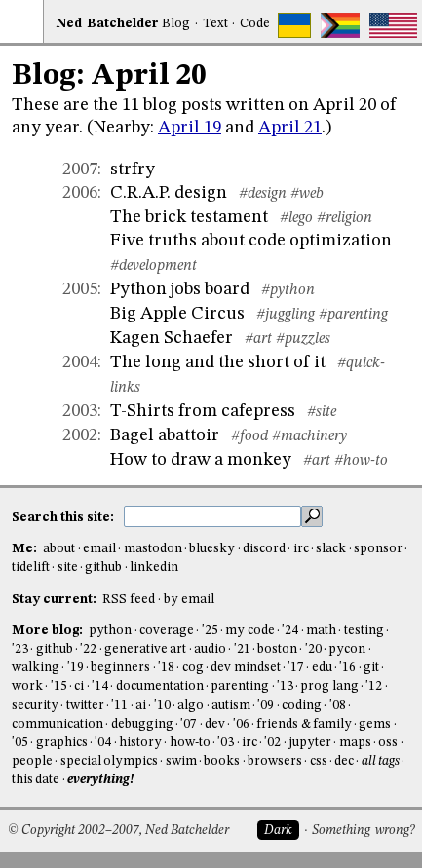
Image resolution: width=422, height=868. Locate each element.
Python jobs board (180, 289)
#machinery (309, 436)
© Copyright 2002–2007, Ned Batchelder (118, 830)
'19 (76, 668)
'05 (20, 743)
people (32, 761)
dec (344, 761)
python (110, 631)
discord (264, 549)
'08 (338, 706)
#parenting (353, 315)
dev (215, 724)
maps (355, 743)
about (59, 549)
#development (153, 266)
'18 (166, 668)
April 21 (290, 128)
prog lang (329, 686)
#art (258, 339)
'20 (313, 649)
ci (79, 686)
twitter (85, 706)
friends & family (304, 724)
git (371, 668)
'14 (100, 686)
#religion (345, 218)
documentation (160, 686)
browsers (275, 761)
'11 (119, 706)
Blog (176, 24)
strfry (133, 170)
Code (255, 24)
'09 (266, 706)
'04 (103, 743)
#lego (296, 218)
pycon (347, 649)
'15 (59, 686)
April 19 (190, 128)
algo (191, 706)
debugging (142, 724)
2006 (80, 193)
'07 (189, 724)
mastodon (153, 549)
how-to (190, 743)
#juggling (286, 315)
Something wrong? (363, 830)
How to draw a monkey (201, 460)
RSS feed (129, 600)
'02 (272, 743)
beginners (120, 668)
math (321, 631)
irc (301, 549)
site (68, 567)
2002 (80, 435)
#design (263, 194)
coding (302, 706)
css (319, 761)
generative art (145, 649)
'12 (374, 686)
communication (58, 724)
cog (193, 668)
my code (249, 631)
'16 (347, 668)
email (99, 549)
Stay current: (56, 600)
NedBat (107, 24)
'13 (285, 686)
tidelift (31, 567)
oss (388, 743)
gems (375, 724)
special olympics (109, 761)
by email (189, 600)
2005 (80, 289)
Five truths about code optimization (251, 241)
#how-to (361, 461)
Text (215, 24)
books (222, 761)
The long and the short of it (218, 362)
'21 (242, 649)
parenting (240, 686)
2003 (80, 411)
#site (322, 412)
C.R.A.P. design (169, 193)
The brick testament (189, 217)
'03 (226, 743)
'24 (290, 631)
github (103, 567)
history (140, 743)
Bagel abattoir (165, 435)
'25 (210, 631)
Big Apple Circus (177, 314)
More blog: (49, 631)
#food (249, 436)
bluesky (212, 549)
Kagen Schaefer (172, 338)
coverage (167, 631)
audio (210, 649)
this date (36, 780)
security (35, 706)
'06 (241, 724)
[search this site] (212, 516)
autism (231, 706)
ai (141, 706)
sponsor (378, 549)
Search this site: (64, 517)
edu (322, 668)
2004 (80, 362)
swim (181, 761)
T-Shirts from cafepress (203, 411)
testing (364, 631)
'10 (162, 706)
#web (307, 194)
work (27, 686)
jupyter (310, 743)
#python (288, 290)
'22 (88, 649)
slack (331, 549)
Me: (26, 549)
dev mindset (245, 668)
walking (36, 668)
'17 (296, 668)
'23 (20, 649)
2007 (80, 170)
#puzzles (303, 339)
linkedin (154, 567)
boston (277, 649)
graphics (62, 743)
